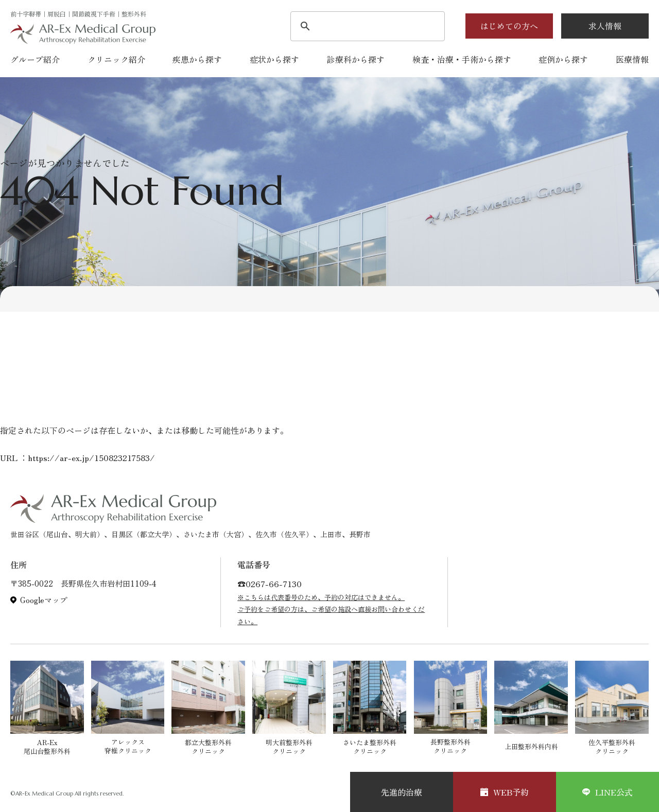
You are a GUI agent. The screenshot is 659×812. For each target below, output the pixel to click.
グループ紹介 (35, 59)
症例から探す (563, 59)
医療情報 (632, 59)
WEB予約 (505, 792)
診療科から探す (356, 59)
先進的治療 (402, 792)
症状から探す (274, 59)
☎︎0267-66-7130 (270, 584)
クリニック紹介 (116, 59)
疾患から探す (197, 59)
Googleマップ (44, 600)
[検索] (366, 27)
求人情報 (605, 26)
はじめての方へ (509, 26)
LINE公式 (608, 792)
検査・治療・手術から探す (462, 59)
